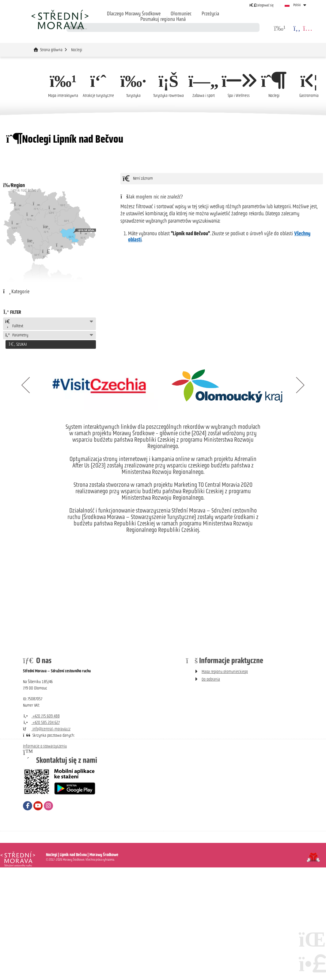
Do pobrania (211, 678)
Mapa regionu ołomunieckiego (225, 671)
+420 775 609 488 (41, 715)
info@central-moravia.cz (47, 728)
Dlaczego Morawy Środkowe (134, 13)
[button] (262, 5)
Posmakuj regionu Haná (163, 19)
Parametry (17, 335)
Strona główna (60, 19)
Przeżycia (210, 13)
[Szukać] (255, 27)
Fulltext (14, 324)
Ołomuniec (181, 13)
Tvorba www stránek (313, 856)
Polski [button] (297, 5)
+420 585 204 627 (41, 722)
